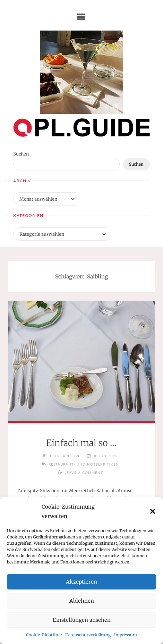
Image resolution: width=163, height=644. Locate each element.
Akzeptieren (81, 582)
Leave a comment (84, 472)
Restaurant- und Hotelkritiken (84, 464)
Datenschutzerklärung (88, 635)
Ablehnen (82, 601)
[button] (153, 511)
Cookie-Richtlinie (44, 635)
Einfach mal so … (81, 443)
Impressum (126, 635)
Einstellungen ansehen (82, 620)
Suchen (21, 154)
